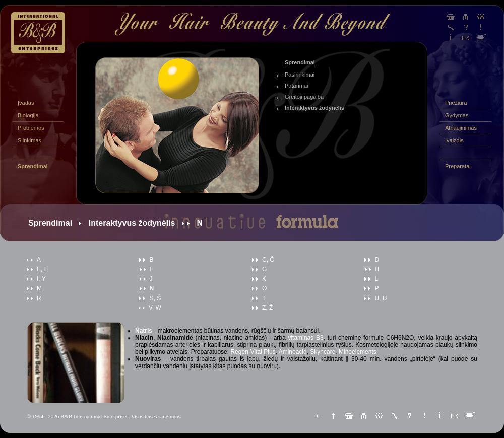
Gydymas (457, 115)
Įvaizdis (454, 140)
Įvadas (26, 103)
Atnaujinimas (461, 128)
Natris (144, 331)
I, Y (41, 279)
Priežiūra (456, 103)
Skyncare (323, 352)
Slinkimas (29, 140)
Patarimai (296, 86)
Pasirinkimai (300, 75)
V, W (155, 308)
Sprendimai (33, 166)
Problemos (31, 128)
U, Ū (381, 298)
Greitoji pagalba (304, 97)
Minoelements (358, 352)
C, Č (268, 260)
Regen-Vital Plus (253, 352)
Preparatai (458, 166)
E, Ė (43, 269)
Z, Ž (267, 308)
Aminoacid (293, 352)
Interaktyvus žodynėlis (314, 108)
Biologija (28, 115)
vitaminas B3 (305, 338)
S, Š (155, 298)
